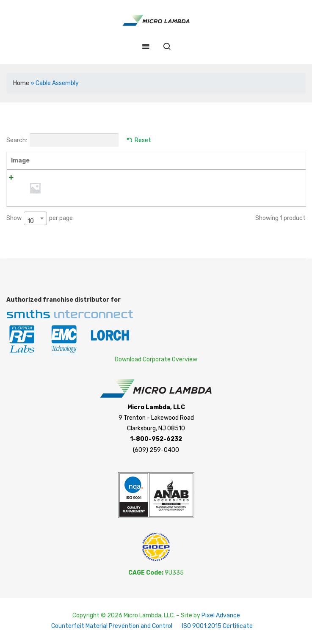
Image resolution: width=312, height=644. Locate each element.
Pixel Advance (221, 615)
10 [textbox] (31, 221)
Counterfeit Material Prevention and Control (112, 626)
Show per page (40, 218)
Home (21, 83)
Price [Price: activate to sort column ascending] (192, 161)
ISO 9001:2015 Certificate (217, 626)
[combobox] (35, 218)
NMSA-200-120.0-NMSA (83, 178)
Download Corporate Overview (156, 359)
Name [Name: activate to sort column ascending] (58, 161)
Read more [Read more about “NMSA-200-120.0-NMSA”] (280, 181)
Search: (62, 140)
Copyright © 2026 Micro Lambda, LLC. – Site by (137, 615)
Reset (143, 140)
